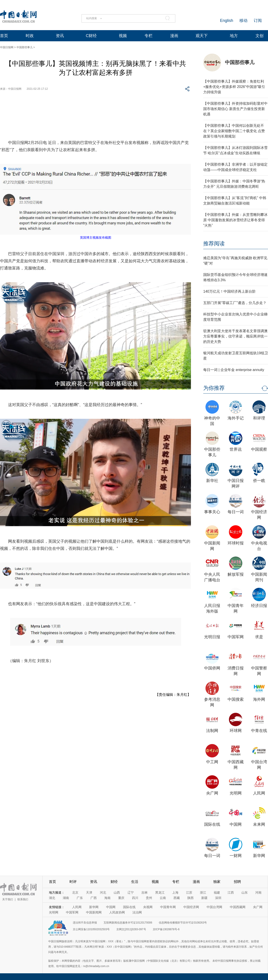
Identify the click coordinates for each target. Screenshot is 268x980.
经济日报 (259, 606)
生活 (135, 882)
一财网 (236, 856)
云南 (163, 898)
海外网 (259, 699)
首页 (4, 36)
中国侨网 (212, 668)
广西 (94, 898)
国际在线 (212, 824)
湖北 (52, 898)
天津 (89, 892)
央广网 (212, 793)
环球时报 (236, 543)
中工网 (212, 762)
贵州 (149, 898)
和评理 (259, 418)
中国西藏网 (238, 907)
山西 (117, 892)
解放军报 (236, 574)
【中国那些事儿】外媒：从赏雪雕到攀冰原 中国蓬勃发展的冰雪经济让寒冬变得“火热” (235, 220)
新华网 (259, 856)
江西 (231, 892)
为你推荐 (214, 388)
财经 (114, 882)
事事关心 (212, 512)
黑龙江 (160, 892)
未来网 (259, 824)
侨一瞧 (259, 481)
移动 (243, 21)
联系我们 (23, 899)
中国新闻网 (94, 912)
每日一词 (236, 512)
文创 (260, 36)
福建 (217, 892)
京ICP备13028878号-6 (166, 929)
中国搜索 (236, 699)
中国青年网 (168, 907)
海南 (107, 898)
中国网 (236, 824)
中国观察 (259, 449)
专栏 (149, 36)
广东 (80, 898)
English (227, 21)
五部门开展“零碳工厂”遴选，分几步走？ (235, 303)
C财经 (91, 36)
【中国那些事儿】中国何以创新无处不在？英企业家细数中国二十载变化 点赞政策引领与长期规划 (234, 131)
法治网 (137, 912)
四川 (135, 898)
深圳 (218, 898)
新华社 (212, 481)
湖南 (66, 898)
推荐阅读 (214, 243)
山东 (245, 892)
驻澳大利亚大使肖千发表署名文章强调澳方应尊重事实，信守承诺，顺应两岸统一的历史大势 (235, 336)
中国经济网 (191, 907)
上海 (175, 892)
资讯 (60, 36)
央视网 (148, 907)
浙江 (203, 892)
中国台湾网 (214, 907)
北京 (75, 892)
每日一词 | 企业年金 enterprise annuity (234, 370)
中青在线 (259, 731)
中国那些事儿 (25, 47)
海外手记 (236, 418)
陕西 (191, 898)
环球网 (236, 731)
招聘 (237, 882)
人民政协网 (117, 912)
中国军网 (236, 637)
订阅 (258, 21)
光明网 (236, 793)
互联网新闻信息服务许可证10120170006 (128, 923)
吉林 (144, 892)
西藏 (177, 898)
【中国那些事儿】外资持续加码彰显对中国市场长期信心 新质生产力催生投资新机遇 (235, 109)
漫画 (174, 36)
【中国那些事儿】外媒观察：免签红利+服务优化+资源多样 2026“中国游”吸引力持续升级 (234, 87)
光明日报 (212, 637)
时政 (30, 36)
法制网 (212, 731)
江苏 (189, 892)
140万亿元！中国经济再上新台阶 (229, 291)
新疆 (204, 898)
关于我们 (8, 899)
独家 (217, 882)
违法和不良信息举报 (85, 923)
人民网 (259, 793)
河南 (258, 892)
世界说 (236, 449)
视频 (123, 36)
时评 (73, 882)
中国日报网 (7, 47)
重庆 (121, 898)
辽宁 (131, 892)
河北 (103, 892)
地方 (234, 36)
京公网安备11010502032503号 (91, 929)
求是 (259, 637)
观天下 (202, 36)
